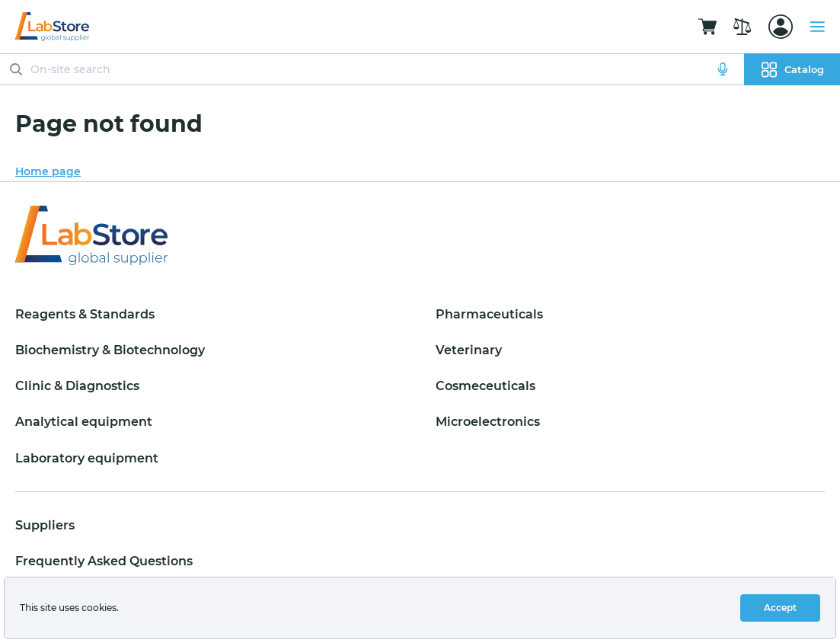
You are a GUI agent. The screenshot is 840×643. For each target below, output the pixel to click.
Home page (48, 171)
